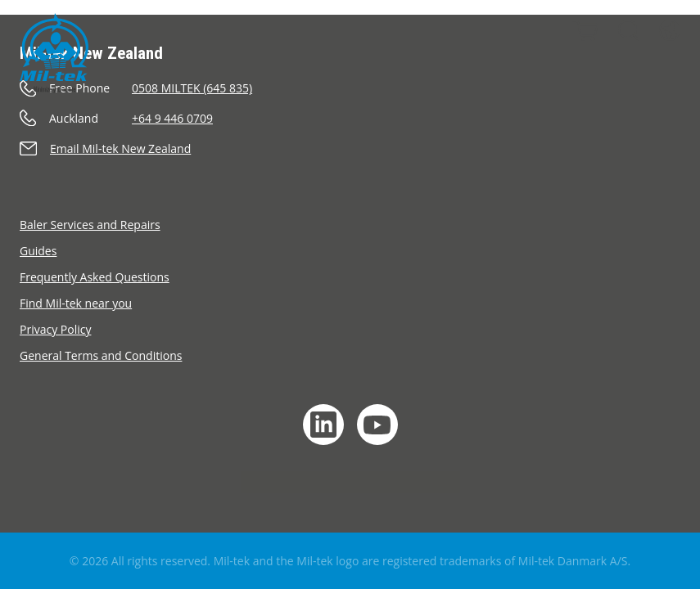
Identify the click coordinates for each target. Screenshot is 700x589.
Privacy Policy (55, 329)
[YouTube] (377, 425)
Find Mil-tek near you (76, 303)
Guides (38, 251)
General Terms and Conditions (101, 355)
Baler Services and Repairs (90, 225)
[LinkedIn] (323, 425)
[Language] (670, 30)
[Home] (54, 53)
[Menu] (664, 76)
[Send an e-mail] (350, 148)
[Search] (629, 30)
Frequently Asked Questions (95, 277)
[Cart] (585, 30)
